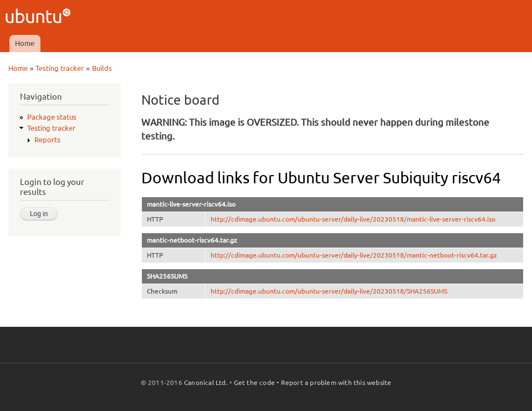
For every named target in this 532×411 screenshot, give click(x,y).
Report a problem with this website (336, 382)
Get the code (254, 382)
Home (25, 43)
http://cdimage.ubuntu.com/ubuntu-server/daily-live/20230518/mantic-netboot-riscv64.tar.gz (354, 255)
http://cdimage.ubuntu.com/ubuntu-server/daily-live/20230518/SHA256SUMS (329, 291)
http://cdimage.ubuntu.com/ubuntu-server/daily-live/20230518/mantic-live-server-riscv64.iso (353, 219)
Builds (102, 68)
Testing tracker (60, 68)
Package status (52, 117)
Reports (47, 140)
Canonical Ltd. (206, 382)
